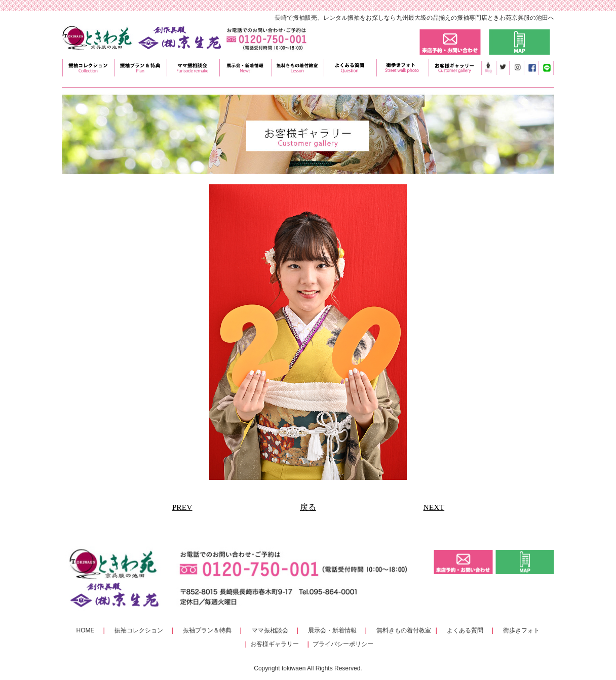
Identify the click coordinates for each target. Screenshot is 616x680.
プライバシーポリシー (343, 644)
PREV (182, 507)
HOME (86, 630)
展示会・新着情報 (332, 630)
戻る (308, 507)
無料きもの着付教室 (404, 630)
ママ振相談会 (270, 630)
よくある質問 (465, 630)
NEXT (434, 507)
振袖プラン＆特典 (207, 630)
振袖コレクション (139, 630)
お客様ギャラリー (275, 644)
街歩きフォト (521, 630)
